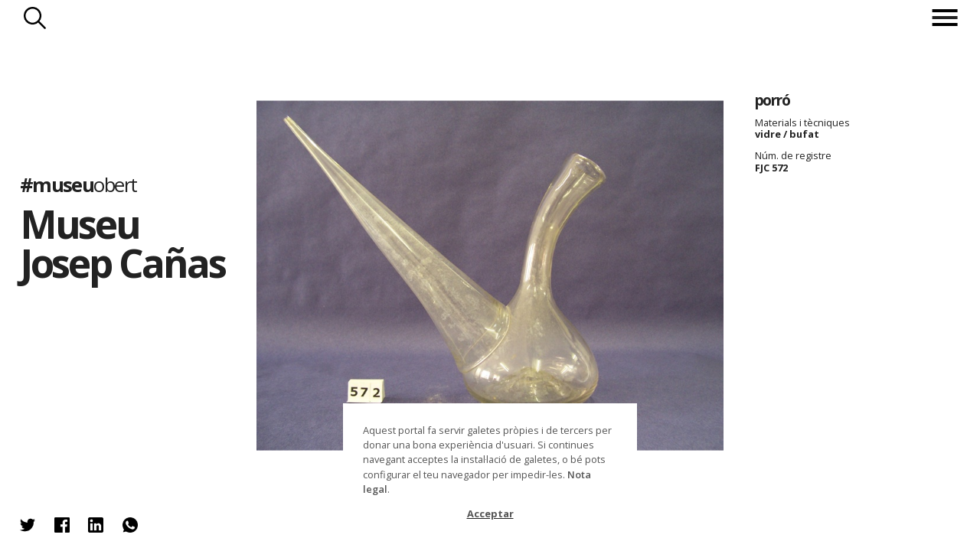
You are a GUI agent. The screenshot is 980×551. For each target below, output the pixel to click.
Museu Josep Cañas (122, 243)
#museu (78, 184)
